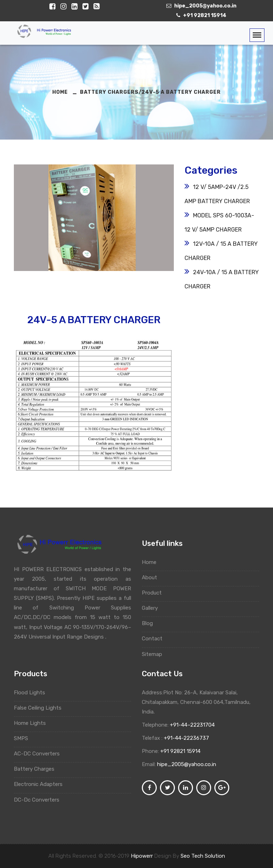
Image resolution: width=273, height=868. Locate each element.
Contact (156, 639)
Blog (151, 623)
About (153, 577)
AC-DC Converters (39, 754)
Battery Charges (38, 769)
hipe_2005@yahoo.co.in (187, 764)
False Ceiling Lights (40, 708)
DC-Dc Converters (40, 800)
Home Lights (33, 723)
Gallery (153, 608)
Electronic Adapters (41, 784)
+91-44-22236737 (186, 738)
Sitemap (155, 654)
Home (152, 562)
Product (155, 593)
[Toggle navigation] (257, 35)
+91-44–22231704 (192, 725)
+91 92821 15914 (180, 751)
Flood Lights (32, 693)
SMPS (24, 738)
